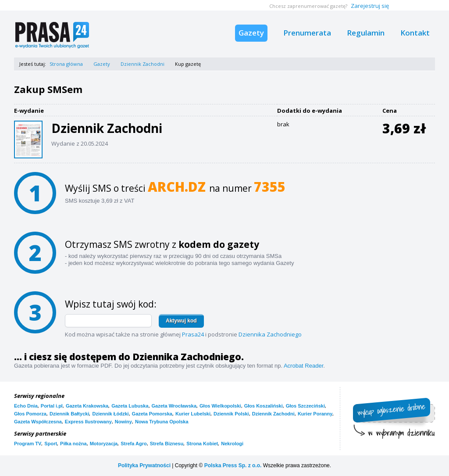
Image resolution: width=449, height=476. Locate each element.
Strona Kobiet (202, 444)
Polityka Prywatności (144, 465)
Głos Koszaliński (264, 406)
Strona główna (66, 64)
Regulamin (366, 33)
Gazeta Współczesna (38, 422)
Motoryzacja (104, 444)
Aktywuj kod (181, 321)
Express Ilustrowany (88, 422)
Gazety (251, 33)
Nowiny (123, 422)
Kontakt (415, 33)
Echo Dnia (26, 406)
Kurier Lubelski (193, 414)
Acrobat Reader (303, 366)
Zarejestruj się (370, 6)
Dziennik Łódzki (110, 414)
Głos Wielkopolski (220, 406)
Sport (51, 444)
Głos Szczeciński (305, 406)
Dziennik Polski (231, 414)
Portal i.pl (52, 406)
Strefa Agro (134, 444)
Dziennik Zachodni (143, 64)
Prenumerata (307, 33)
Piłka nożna (73, 444)
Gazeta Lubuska (130, 406)
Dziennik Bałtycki (69, 414)
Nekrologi (232, 444)
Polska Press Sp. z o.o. (233, 465)
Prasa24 (193, 334)
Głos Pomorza (30, 414)
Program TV (28, 444)
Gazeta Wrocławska (174, 406)
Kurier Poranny (315, 414)
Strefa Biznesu (167, 444)
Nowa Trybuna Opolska (162, 422)
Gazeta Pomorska (152, 414)
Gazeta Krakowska (87, 406)
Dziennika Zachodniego (270, 334)
